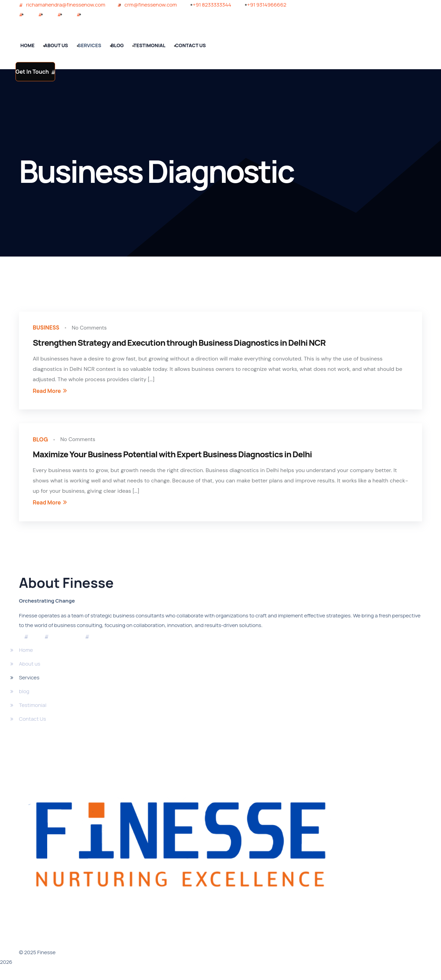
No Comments (93, 329)
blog (41, 442)
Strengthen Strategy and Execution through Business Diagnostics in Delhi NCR (179, 344)
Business (47, 329)
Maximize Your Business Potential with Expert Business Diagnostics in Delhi (172, 457)
